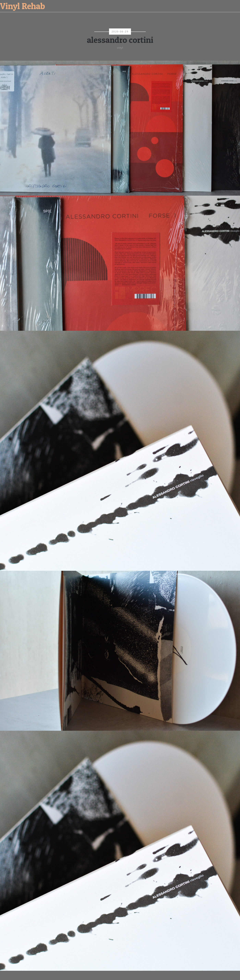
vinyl (120, 48)
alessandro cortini (120, 40)
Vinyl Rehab (22, 6)
